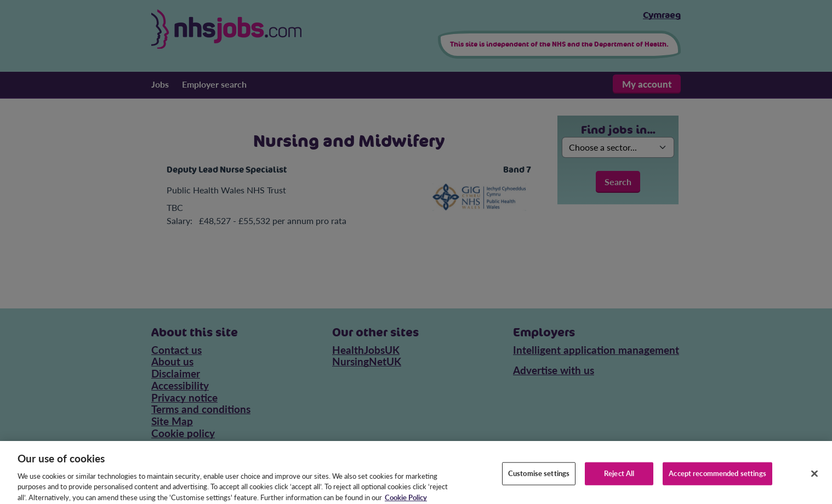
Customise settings (539, 477)
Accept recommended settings (717, 477)
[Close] (814, 478)
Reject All (619, 477)
